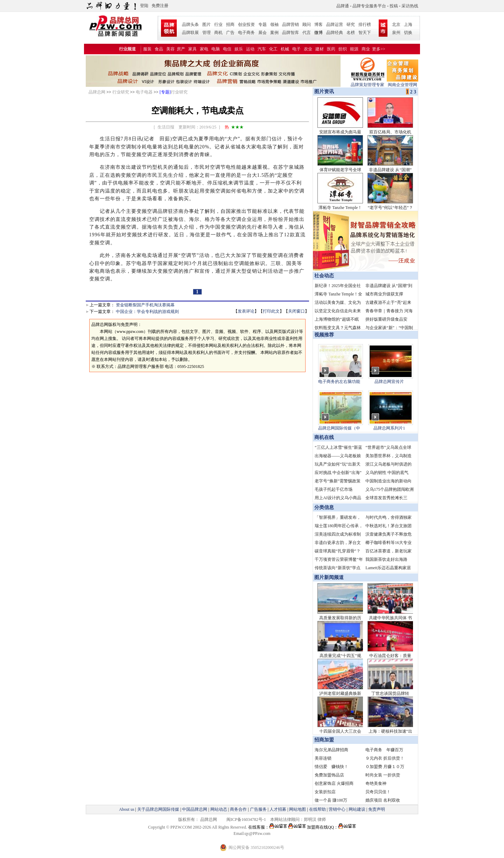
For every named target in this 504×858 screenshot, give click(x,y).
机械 (285, 49)
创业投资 (246, 25)
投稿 (394, 6)
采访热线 (410, 6)
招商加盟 (324, 740)
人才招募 (278, 809)
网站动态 (219, 809)
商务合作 (238, 809)
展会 (262, 33)
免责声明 (376, 809)
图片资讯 (323, 92)
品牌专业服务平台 (369, 6)
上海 (408, 25)
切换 (408, 33)
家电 (204, 49)
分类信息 (324, 507)
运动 (250, 49)
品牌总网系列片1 (389, 428)
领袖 (274, 25)
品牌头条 (190, 25)
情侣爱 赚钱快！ (331, 767)
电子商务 (246, 33)
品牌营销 (290, 25)
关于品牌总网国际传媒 (158, 809)
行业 (218, 25)
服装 (147, 49)
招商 (230, 25)
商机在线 (324, 437)
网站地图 (297, 809)
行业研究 (121, 92)
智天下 (365, 33)
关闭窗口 (296, 311)
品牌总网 (97, 92)
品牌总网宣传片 (389, 382)
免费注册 (160, 6)
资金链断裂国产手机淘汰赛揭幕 (145, 305)
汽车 (262, 49)
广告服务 (258, 809)
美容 (170, 49)
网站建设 (357, 809)
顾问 (307, 25)
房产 (181, 49)
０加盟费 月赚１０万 (385, 767)
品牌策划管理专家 (367, 82)
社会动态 (324, 276)
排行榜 (365, 25)
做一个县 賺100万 (331, 800)
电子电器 (144, 92)
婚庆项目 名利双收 (383, 800)
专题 (262, 25)
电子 (296, 49)
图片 (206, 25)
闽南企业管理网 (402, 82)
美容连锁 (323, 758)
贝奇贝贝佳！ (378, 792)
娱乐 (239, 49)
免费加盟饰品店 (329, 775)
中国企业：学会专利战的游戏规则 (147, 312)
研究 (351, 25)
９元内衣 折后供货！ (385, 758)
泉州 (396, 33)
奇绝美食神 (376, 783)
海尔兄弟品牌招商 (331, 750)
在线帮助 (317, 809)
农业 (308, 49)
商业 (366, 49)
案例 (274, 33)
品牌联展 (190, 33)
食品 (159, 49)
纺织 (343, 49)
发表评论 (246, 311)
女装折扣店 (325, 792)
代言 (307, 33)
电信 (227, 49)
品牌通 (343, 6)
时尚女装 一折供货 (383, 775)
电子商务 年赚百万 (384, 750)
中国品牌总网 (195, 809)
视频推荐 (324, 335)
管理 (206, 33)
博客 (318, 25)
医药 (331, 49)
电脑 (216, 49)
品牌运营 (335, 25)
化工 (273, 49)
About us (127, 809)
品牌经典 (335, 33)
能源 (354, 49)
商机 (218, 33)
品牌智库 (290, 33)
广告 (230, 33)
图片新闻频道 (329, 577)
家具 (192, 49)
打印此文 (271, 311)
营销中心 (337, 809)
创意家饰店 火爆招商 (334, 783)
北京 (396, 25)
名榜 (351, 33)
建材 (320, 49)
